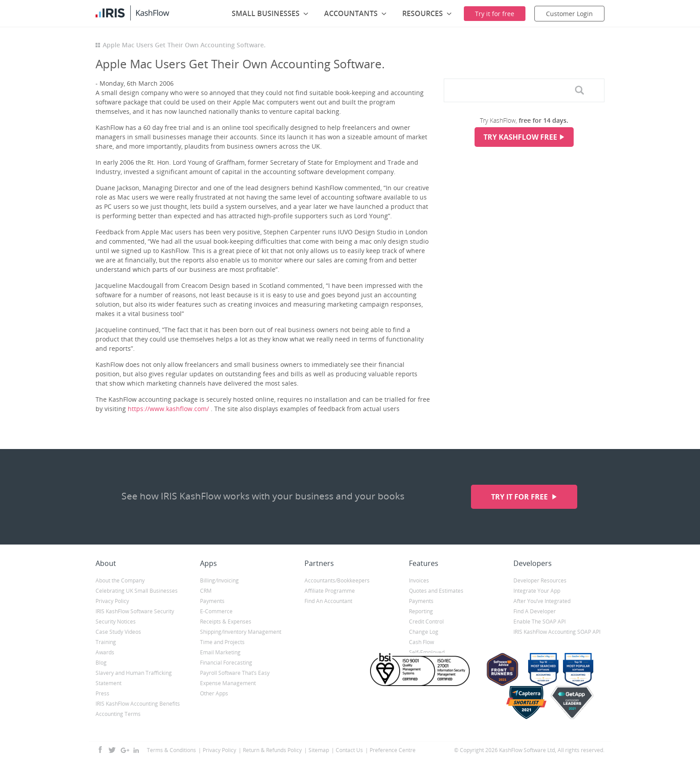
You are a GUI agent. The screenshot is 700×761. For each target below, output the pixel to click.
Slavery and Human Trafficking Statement (134, 678)
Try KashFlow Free (520, 137)
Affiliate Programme (330, 591)
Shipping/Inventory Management (241, 632)
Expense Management (228, 683)
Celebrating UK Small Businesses (137, 591)
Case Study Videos (118, 632)
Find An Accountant (328, 601)
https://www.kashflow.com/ (168, 409)
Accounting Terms (118, 714)
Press (102, 693)
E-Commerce (216, 611)
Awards (105, 652)
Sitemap (319, 750)
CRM (206, 591)
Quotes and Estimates (436, 591)
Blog (101, 663)
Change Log (424, 632)
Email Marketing (220, 652)
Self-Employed (427, 652)
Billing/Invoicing (219, 580)
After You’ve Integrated (542, 601)
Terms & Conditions (171, 750)
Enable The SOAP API (540, 622)
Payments (212, 601)
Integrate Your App (537, 591)
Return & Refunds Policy (272, 750)
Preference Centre (393, 750)
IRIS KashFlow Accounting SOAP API (557, 632)
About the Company (120, 580)
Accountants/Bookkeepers (337, 580)
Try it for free (520, 497)
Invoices (419, 580)
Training (106, 642)
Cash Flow (421, 642)
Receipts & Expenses (226, 622)
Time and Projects (222, 642)
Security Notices (116, 622)
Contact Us (349, 750)
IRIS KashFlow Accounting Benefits (138, 704)
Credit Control (426, 622)
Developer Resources (540, 580)
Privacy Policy (112, 601)
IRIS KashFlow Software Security (135, 611)
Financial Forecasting (226, 663)
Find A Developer (535, 611)
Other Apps (214, 693)
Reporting (421, 611)
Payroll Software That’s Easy (235, 673)
